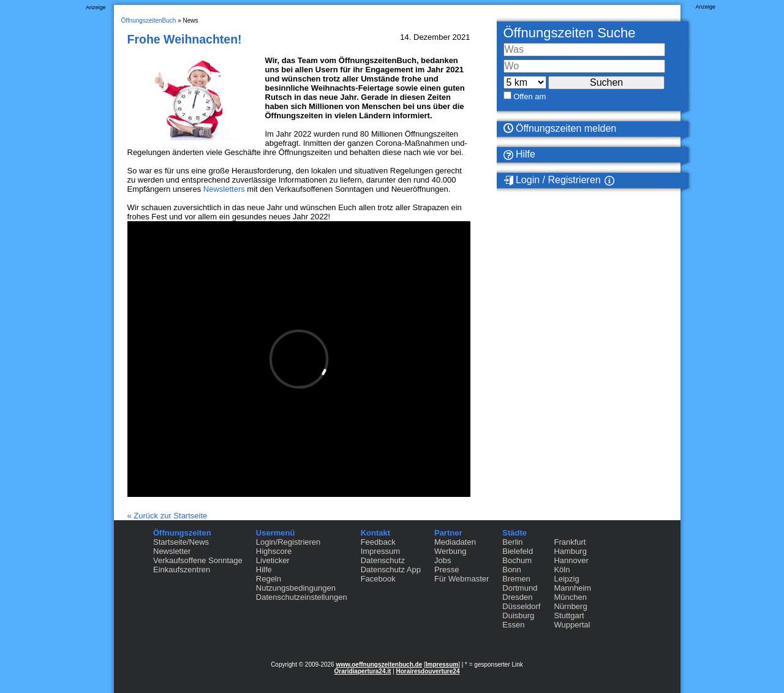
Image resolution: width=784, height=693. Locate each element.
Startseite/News (181, 542)
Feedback (378, 542)
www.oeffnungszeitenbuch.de (379, 665)
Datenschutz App (391, 570)
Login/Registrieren (288, 542)
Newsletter (172, 551)
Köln (562, 570)
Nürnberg (570, 606)
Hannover (571, 560)
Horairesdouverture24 (428, 671)
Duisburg (518, 615)
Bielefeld (518, 551)
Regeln (269, 579)
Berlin (512, 542)
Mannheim (572, 588)
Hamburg (570, 551)
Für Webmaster (462, 579)
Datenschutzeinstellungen (302, 597)
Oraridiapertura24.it (363, 671)
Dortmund (520, 588)
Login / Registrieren (552, 180)
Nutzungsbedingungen (296, 588)
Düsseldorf (521, 606)
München (570, 597)
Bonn (511, 570)
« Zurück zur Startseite (168, 516)
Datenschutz (383, 560)
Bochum (517, 560)
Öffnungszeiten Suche (570, 33)
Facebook (378, 579)
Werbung (450, 551)
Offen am (530, 97)
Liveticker (273, 560)
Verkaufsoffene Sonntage (198, 560)
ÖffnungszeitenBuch (149, 21)
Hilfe (519, 154)
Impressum (380, 551)
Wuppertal (572, 625)
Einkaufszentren (182, 570)
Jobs (443, 560)
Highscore (274, 551)
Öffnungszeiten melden (560, 128)
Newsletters (224, 189)
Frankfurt (570, 542)
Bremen (516, 579)
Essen (513, 625)
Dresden (517, 597)
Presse (447, 570)
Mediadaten (455, 542)
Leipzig (566, 579)
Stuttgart (569, 615)
